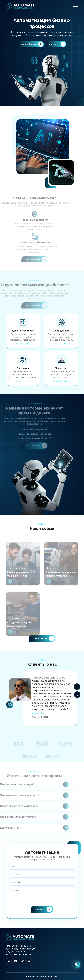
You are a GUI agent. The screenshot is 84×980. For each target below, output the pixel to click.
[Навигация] (75, 6)
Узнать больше (32, 44)
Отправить (43, 909)
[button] (77, 687)
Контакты (57, 44)
